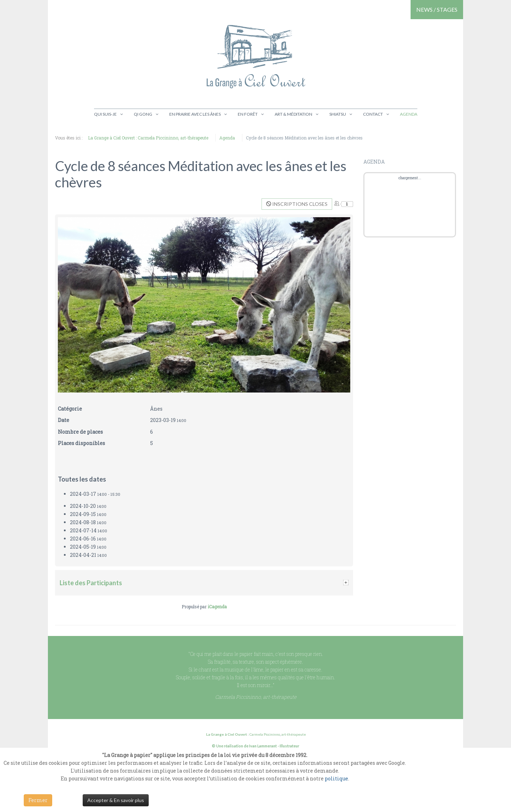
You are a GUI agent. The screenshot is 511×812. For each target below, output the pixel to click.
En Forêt (248, 114)
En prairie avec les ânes (195, 114)
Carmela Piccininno (265, 734)
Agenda (409, 114)
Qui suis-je (105, 114)
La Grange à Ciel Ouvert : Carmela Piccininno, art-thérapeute (148, 138)
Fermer (38, 800)
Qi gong (143, 114)
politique (336, 778)
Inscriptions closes (297, 204)
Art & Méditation (293, 114)
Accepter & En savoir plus (116, 800)
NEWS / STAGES (437, 9)
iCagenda (217, 607)
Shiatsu (338, 114)
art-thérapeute (293, 734)
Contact (373, 114)
